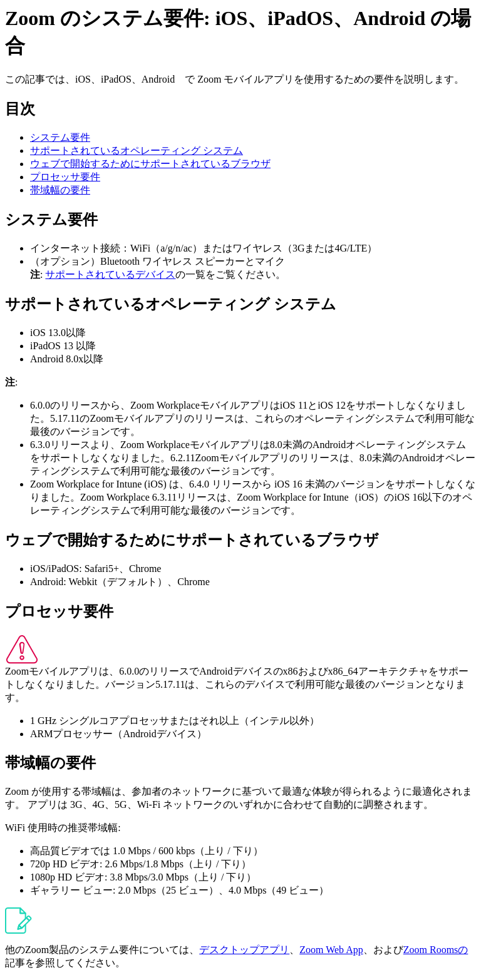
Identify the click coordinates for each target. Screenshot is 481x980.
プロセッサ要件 (65, 177)
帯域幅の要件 (60, 190)
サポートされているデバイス (110, 274)
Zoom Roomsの (436, 950)
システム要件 (60, 137)
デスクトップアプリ (244, 950)
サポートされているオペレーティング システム (137, 151)
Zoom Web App (331, 950)
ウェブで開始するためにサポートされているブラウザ (150, 164)
